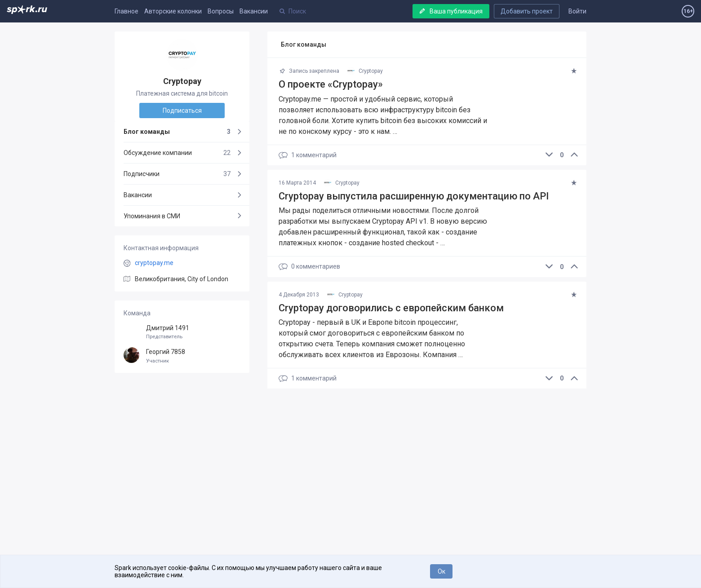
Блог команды (177, 132)
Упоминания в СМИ (152, 216)
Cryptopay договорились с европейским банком (391, 308)
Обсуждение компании (177, 153)
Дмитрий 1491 (182, 332)
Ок (441, 571)
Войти (577, 11)
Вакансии (254, 11)
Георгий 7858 (182, 356)
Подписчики (177, 174)
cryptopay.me (154, 263)
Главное (126, 11)
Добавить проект (527, 11)
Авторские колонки (173, 11)
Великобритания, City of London (182, 279)
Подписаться (182, 111)
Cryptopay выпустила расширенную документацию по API (414, 196)
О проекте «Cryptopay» (331, 84)
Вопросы (221, 11)
